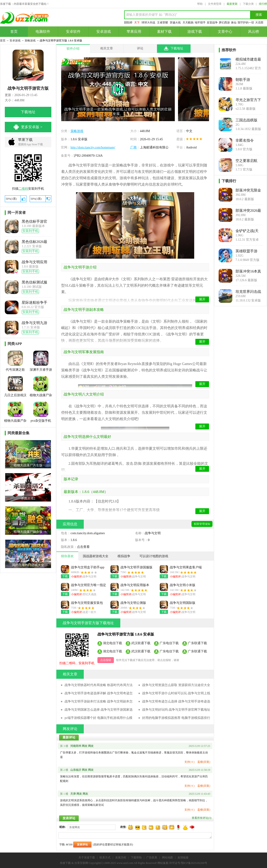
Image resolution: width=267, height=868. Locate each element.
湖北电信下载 (113, 643)
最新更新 (232, 4)
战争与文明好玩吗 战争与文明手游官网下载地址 (176, 710)
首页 (14, 32)
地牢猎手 (200, 23)
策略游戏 (30, 41)
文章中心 (225, 32)
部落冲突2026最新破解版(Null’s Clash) (248, 211)
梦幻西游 (224, 23)
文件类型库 (215, 4)
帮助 (200, 4)
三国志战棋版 (246, 120)
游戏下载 (195, 32)
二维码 (23, 189)
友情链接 (183, 858)
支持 (189, 762)
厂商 (133, 147)
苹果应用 (134, 32)
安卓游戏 (104, 32)
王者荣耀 (162, 23)
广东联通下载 (197, 643)
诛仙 (234, 23)
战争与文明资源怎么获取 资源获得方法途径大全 (176, 685)
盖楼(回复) (204, 762)
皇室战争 (212, 23)
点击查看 (83, 547)
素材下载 (164, 32)
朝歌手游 (243, 80)
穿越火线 (175, 23)
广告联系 (152, 858)
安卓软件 (73, 32)
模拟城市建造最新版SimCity (248, 59)
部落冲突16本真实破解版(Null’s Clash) (248, 271)
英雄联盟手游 (246, 251)
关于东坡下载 (87, 858)
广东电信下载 (169, 643)
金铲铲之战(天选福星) (247, 231)
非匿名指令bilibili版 (245, 140)
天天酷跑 (188, 23)
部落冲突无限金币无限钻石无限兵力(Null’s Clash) (248, 190)
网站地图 (168, 858)
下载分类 (248, 4)
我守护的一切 (246, 23)
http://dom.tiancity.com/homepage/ (93, 147)
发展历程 (121, 858)
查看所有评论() (202, 818)
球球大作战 (148, 23)
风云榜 (254, 32)
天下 (137, 23)
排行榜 (263, 4)
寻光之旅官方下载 (248, 100)
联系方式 (105, 858)
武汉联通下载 (141, 643)
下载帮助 (136, 858)
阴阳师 (128, 23)
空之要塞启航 (246, 161)
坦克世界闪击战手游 (248, 292)
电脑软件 (43, 32)
